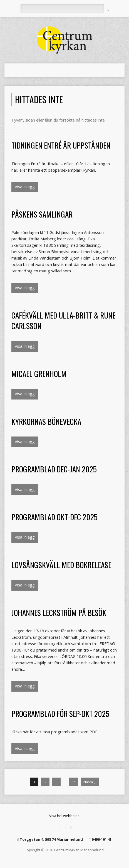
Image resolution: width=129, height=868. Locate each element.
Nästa (89, 782)
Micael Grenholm (39, 373)
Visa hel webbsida (64, 816)
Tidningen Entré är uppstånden (61, 145)
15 (74, 782)
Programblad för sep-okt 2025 (60, 713)
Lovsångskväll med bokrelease (61, 565)
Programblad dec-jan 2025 (54, 469)
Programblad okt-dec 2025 (54, 517)
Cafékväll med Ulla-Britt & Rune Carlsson (63, 320)
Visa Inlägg (25, 187)
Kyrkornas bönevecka (46, 421)
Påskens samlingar (42, 214)
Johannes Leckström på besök (59, 612)
